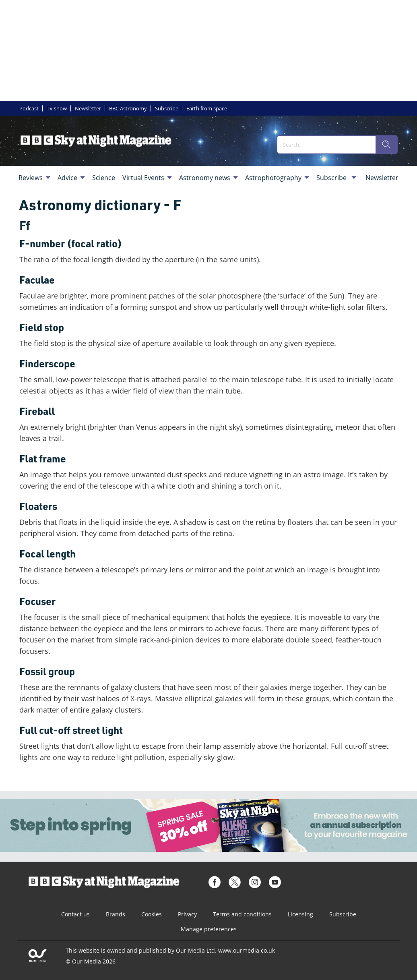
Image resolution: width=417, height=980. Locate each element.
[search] (386, 145)
